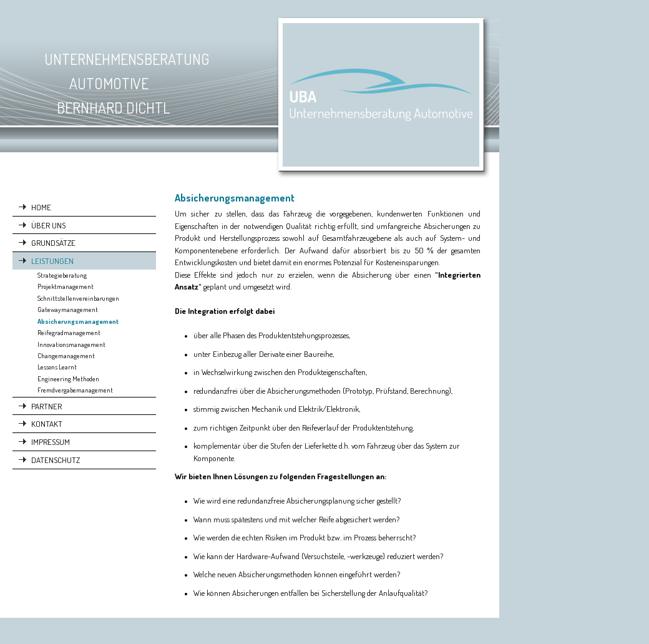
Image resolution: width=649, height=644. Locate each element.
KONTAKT (47, 423)
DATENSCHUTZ (56, 460)
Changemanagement (66, 356)
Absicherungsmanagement (78, 321)
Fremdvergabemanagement (75, 390)
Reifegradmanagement (69, 333)
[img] (250, 96)
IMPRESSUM (51, 442)
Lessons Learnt (57, 367)
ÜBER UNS (48, 225)
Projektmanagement (66, 286)
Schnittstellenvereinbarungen (78, 298)
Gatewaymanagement (68, 310)
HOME (41, 207)
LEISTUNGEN (52, 261)
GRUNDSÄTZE (53, 242)
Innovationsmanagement (71, 344)
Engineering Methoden (68, 379)
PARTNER (46, 406)
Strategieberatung (62, 275)
